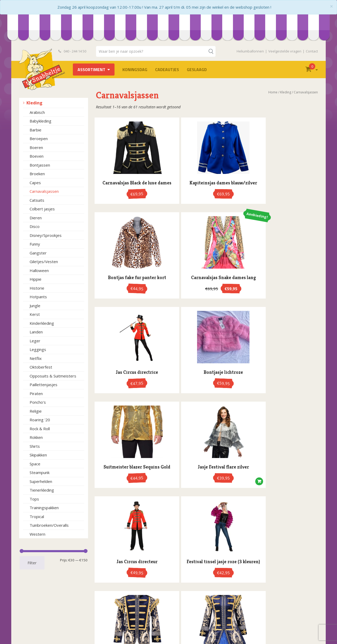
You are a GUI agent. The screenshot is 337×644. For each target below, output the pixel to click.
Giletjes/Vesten (44, 262)
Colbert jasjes (42, 209)
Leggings (38, 349)
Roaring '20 (40, 420)
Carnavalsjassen (44, 191)
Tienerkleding (42, 490)
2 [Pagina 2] (200, 472)
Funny (35, 244)
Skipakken (38, 455)
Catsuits (37, 200)
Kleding (34, 103)
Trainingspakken (44, 508)
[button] (311, 284)
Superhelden (41, 481)
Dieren (36, 218)
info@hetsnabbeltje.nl (203, 630)
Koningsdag (135, 70)
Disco (35, 226)
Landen (36, 332)
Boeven (37, 156)
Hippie (36, 279)
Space (35, 464)
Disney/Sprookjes (46, 235)
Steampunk (40, 472)
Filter (32, 563)
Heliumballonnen (250, 51)
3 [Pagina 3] (206, 472)
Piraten (36, 393)
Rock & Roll (40, 429)
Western (37, 534)
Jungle (35, 306)
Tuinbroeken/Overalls (49, 525)
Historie (37, 288)
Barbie (36, 130)
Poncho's (38, 402)
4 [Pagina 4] (213, 472)
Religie (36, 411)
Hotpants (38, 297)
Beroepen (39, 139)
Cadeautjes (167, 70)
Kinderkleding (42, 323)
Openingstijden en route (44, 617)
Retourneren (34, 628)
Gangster (38, 253)
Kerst (35, 314)
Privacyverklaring (38, 611)
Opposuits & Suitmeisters (53, 376)
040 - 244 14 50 (72, 51)
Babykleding (40, 121)
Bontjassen (40, 165)
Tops (34, 499)
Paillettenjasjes (44, 385)
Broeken (37, 174)
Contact (312, 51)
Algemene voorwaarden (44, 606)
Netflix (36, 358)
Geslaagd (197, 70)
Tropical (37, 517)
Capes (35, 183)
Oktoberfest (41, 367)
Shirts (35, 446)
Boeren (36, 147)
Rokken (36, 437)
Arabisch (37, 112)
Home (273, 92)
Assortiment (91, 70)
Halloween (39, 270)
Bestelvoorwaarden (40, 600)
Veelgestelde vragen (285, 51)
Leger (35, 341)
